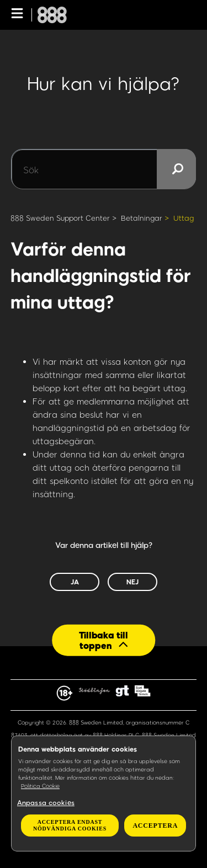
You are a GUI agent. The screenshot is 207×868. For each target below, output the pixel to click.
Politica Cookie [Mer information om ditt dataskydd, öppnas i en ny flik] (40, 786)
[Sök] (104, 169)
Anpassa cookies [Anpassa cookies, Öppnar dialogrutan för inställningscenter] (46, 802)
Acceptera (155, 826)
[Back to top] (104, 640)
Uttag (184, 218)
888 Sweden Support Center (60, 218)
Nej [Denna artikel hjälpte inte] (132, 582)
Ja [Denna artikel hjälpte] (75, 582)
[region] (104, 794)
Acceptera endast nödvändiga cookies (70, 825)
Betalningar (142, 218)
